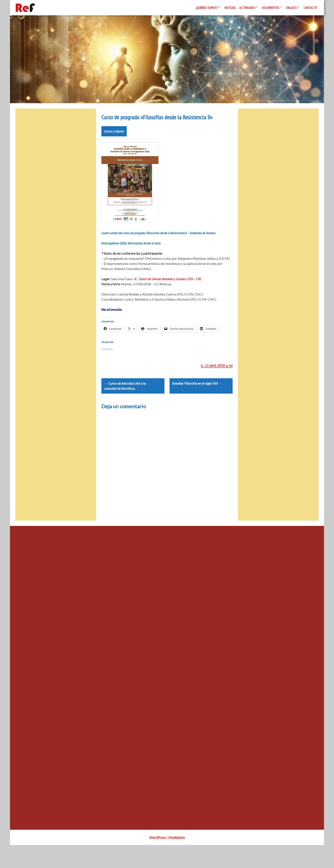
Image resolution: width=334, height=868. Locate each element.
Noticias (230, 8)
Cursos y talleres (114, 144)
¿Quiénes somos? (207, 8)
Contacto (310, 8)
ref (231, 383)
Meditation (177, 860)
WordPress (158, 860)
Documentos (271, 8)
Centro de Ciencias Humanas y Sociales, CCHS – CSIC (170, 292)
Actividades (247, 8)
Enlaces (291, 8)
